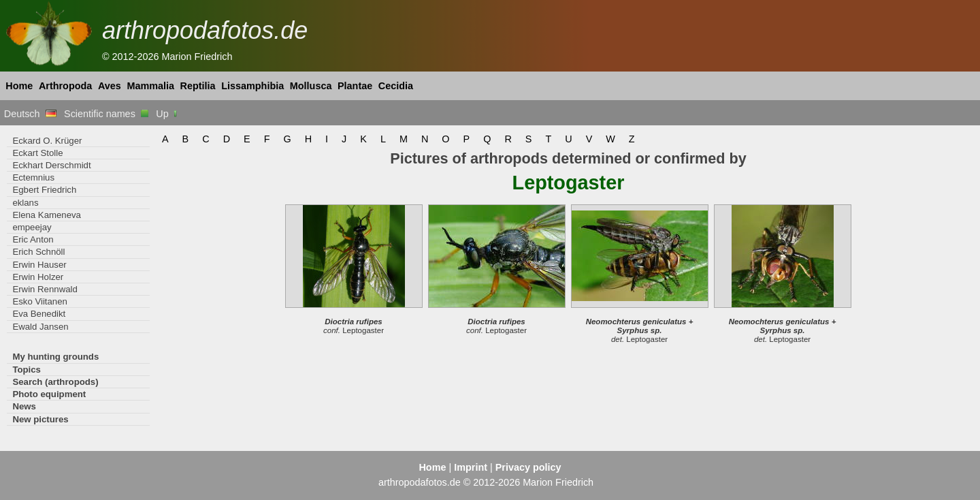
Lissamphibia (252, 86)
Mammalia (150, 86)
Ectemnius (33, 177)
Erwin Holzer (38, 277)
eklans (25, 203)
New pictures (40, 419)
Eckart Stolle (37, 153)
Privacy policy (528, 467)
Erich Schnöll (38, 252)
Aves (110, 86)
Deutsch (30, 114)
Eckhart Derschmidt (51, 165)
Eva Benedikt (39, 314)
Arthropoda (65, 86)
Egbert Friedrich (44, 190)
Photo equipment (49, 394)
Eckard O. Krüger (47, 141)
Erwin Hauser (39, 265)
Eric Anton (33, 239)
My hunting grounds (55, 357)
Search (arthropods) (55, 382)
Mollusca (311, 86)
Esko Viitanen (40, 301)
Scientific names (106, 114)
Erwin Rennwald (45, 289)
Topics (27, 370)
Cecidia (396, 86)
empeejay (32, 227)
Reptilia (198, 86)
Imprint (471, 467)
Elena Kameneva (47, 215)
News (24, 406)
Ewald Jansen (40, 327)
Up (167, 114)
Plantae (355, 86)
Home (19, 86)
